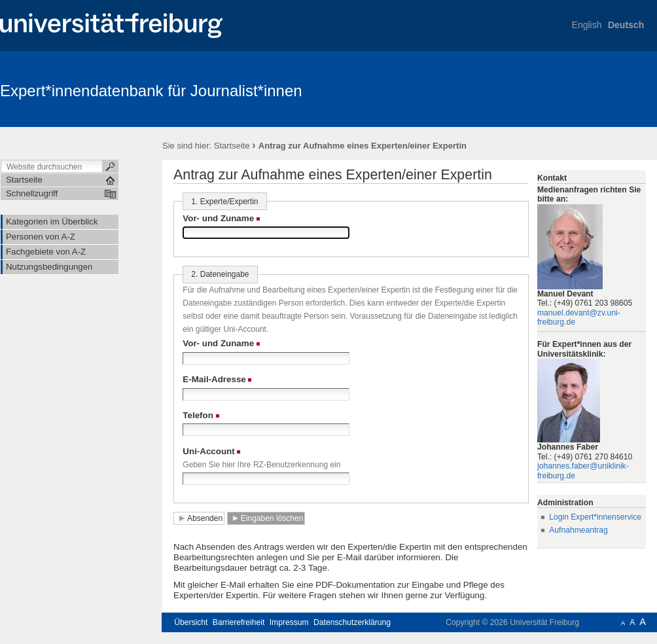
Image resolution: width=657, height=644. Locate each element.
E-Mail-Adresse (214, 379)
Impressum (289, 622)
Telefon (198, 415)
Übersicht (191, 622)
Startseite (232, 146)
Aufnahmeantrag (578, 530)
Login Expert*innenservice (595, 517)
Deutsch (626, 25)
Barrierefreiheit (239, 622)
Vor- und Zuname (218, 218)
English (587, 25)
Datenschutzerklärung (352, 622)
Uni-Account (208, 451)
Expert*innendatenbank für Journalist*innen (151, 91)
